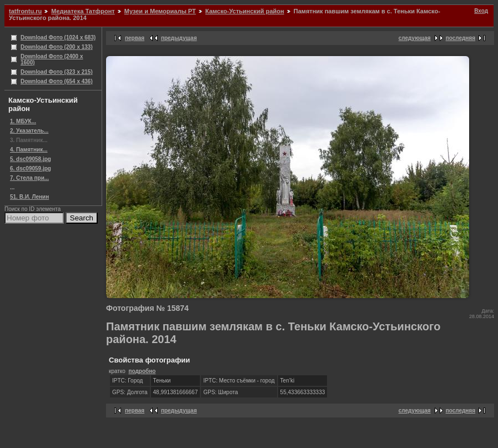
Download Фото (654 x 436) (57, 81)
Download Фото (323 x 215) (57, 72)
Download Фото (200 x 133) (57, 47)
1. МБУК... (23, 121)
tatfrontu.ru (25, 11)
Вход (481, 11)
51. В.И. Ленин (29, 197)
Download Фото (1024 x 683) (58, 37)
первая (135, 38)
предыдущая (179, 38)
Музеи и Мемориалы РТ (160, 11)
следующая (415, 38)
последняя (461, 38)
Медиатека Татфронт (83, 11)
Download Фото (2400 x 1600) (52, 59)
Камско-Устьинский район (245, 11)
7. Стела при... (29, 178)
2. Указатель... (29, 131)
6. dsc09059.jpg (31, 168)
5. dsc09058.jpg (31, 159)
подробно (142, 371)
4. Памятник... (29, 150)
